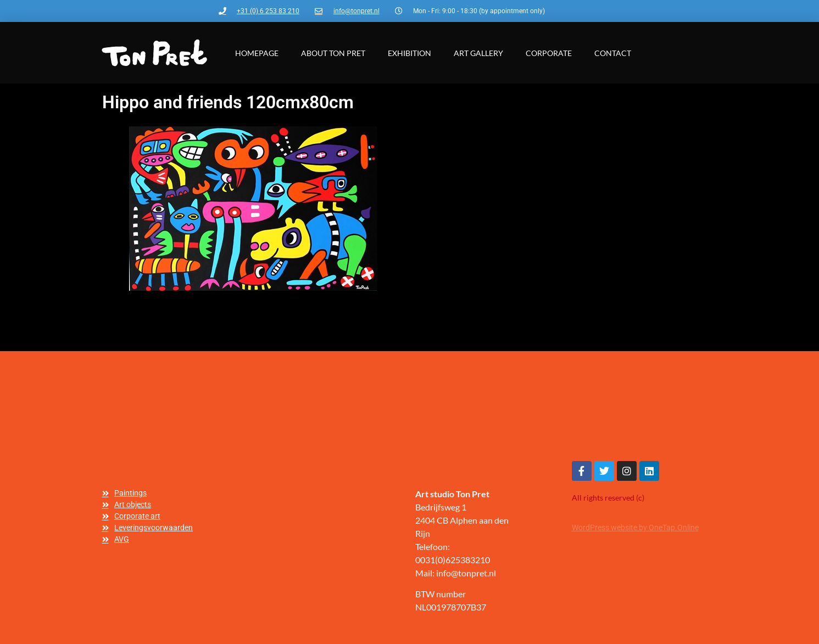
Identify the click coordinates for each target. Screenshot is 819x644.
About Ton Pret (333, 53)
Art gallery (478, 53)
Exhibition (410, 53)
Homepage (257, 53)
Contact (613, 53)
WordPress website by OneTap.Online (635, 528)
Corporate (549, 53)
